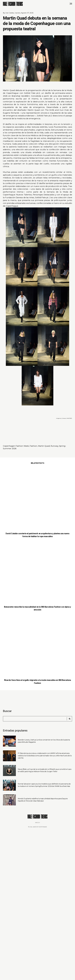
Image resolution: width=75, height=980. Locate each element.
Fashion (33, 446)
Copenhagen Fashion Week (16, 446)
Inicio (38, 823)
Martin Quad (44, 446)
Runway (54, 446)
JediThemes (43, 827)
